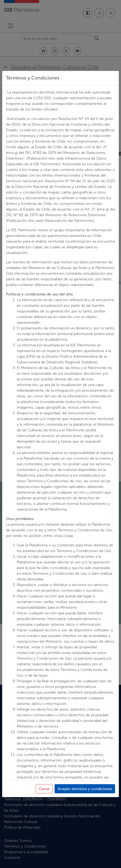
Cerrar (44, 789)
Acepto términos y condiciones (85, 789)
